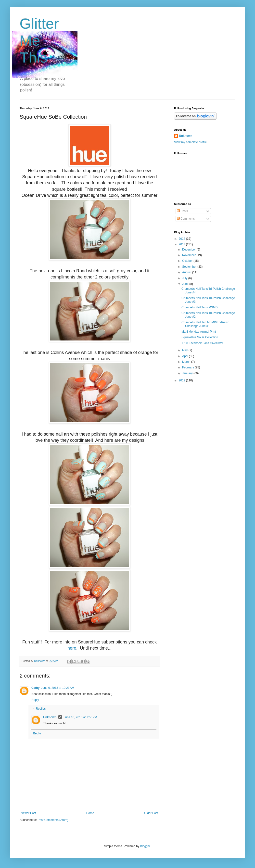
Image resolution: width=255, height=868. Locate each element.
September (190, 267)
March (187, 362)
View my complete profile (190, 142)
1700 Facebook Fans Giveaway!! (203, 343)
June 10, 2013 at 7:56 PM (80, 717)
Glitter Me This (39, 41)
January (188, 373)
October (188, 261)
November (189, 255)
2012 (182, 380)
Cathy (35, 688)
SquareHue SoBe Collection (200, 337)
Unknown (50, 717)
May (185, 350)
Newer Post (28, 813)
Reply (35, 700)
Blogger (145, 846)
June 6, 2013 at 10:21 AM (57, 688)
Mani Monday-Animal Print (199, 332)
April (185, 356)
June (186, 284)
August (187, 272)
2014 (182, 239)
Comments (186, 219)
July (185, 278)
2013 (182, 244)
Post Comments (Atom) (53, 820)
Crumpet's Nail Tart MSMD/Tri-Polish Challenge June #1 (205, 324)
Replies (41, 709)
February (188, 367)
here (72, 648)
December (189, 250)
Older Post (151, 813)
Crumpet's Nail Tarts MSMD (199, 307)
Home (90, 813)
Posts (182, 211)
